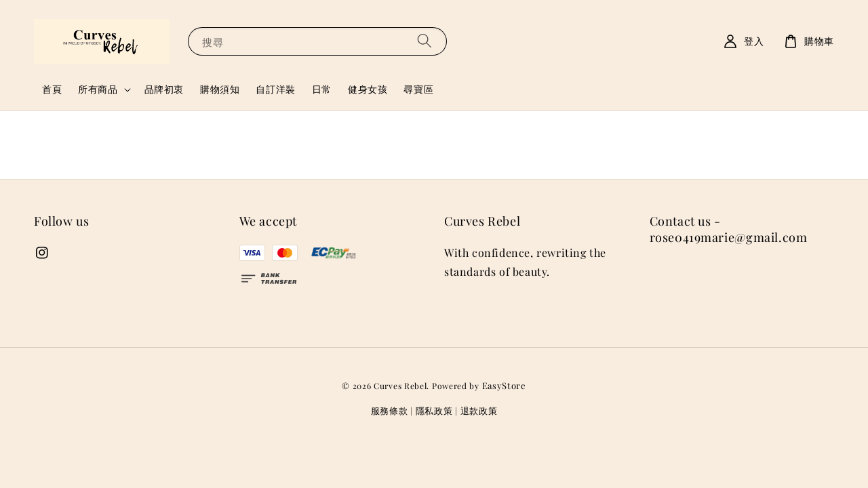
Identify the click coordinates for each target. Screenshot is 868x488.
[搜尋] (425, 41)
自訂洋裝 (275, 89)
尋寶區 (418, 89)
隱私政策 (434, 410)
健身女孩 (368, 89)
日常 (322, 89)
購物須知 (220, 89)
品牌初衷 (164, 89)
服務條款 (390, 410)
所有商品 (98, 89)
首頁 (52, 89)
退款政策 (479, 410)
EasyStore (504, 385)
